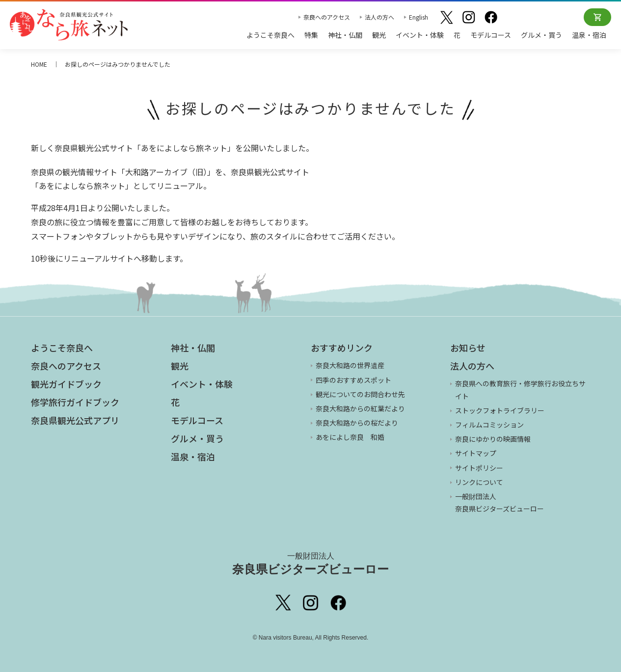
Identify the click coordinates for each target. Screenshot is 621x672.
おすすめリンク (342, 348)
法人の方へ (379, 17)
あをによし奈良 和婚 (350, 437)
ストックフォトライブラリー (500, 410)
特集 (311, 35)
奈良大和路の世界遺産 (350, 365)
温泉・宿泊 (589, 35)
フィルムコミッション (489, 425)
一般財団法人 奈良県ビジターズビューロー (499, 502)
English (418, 17)
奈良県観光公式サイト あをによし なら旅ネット (69, 25)
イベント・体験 (420, 35)
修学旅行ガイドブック (75, 402)
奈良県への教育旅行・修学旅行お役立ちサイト (520, 390)
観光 (379, 35)
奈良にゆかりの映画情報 (493, 439)
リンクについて (479, 482)
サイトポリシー (479, 468)
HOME (39, 64)
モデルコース (491, 35)
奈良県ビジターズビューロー (310, 564)
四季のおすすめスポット (353, 380)
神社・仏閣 (345, 35)
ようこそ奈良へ (270, 35)
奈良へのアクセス (327, 17)
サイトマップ (476, 453)
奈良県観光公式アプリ (75, 420)
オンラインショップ (597, 17)
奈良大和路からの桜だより (357, 423)
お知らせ (468, 348)
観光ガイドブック (66, 384)
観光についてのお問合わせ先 (360, 394)
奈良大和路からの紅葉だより (360, 408)
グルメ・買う (541, 35)
